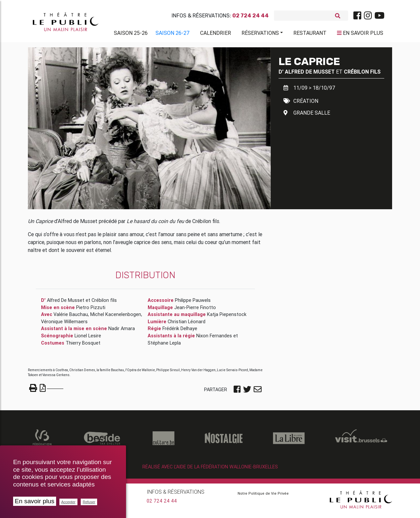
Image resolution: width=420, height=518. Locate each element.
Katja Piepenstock (227, 317)
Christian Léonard (187, 324)
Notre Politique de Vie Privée (263, 496)
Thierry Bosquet (83, 346)
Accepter (68, 502)
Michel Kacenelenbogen (116, 317)
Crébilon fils (362, 74)
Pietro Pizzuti (91, 310)
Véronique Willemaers (64, 324)
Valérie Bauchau (71, 317)
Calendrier (216, 34)
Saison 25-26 (131, 34)
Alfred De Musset (310, 74)
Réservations (260, 34)
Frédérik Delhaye (180, 331)
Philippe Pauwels (193, 303)
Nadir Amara (122, 331)
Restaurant (310, 34)
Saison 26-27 (173, 34)
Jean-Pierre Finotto (195, 310)
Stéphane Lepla (164, 346)
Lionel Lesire (88, 338)
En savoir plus (35, 501)
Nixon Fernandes (214, 338)
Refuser (89, 502)
